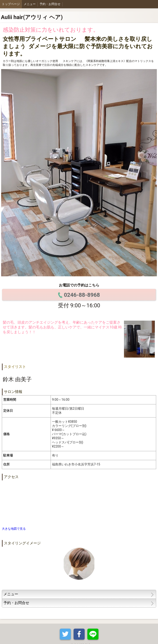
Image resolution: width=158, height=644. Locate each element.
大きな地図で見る (14, 529)
